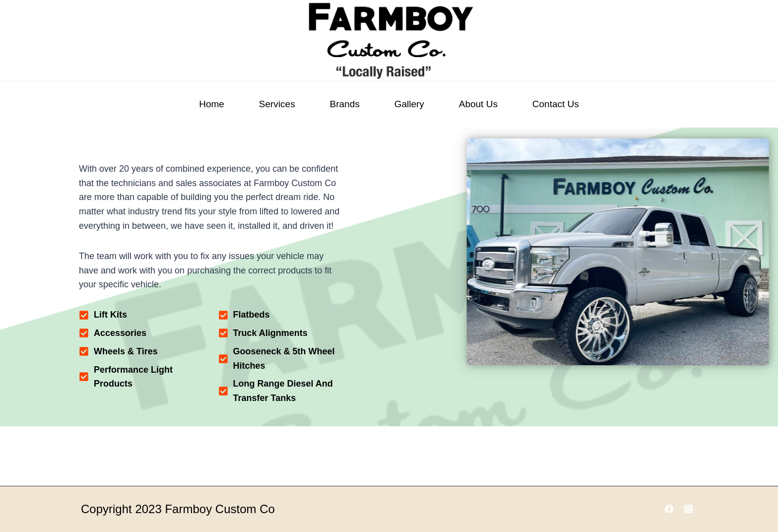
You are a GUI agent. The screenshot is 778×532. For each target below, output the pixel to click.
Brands (345, 104)
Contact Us (556, 104)
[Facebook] (669, 509)
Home (212, 104)
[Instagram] (689, 509)
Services (277, 104)
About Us (478, 104)
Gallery (409, 104)
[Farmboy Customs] (389, 40)
